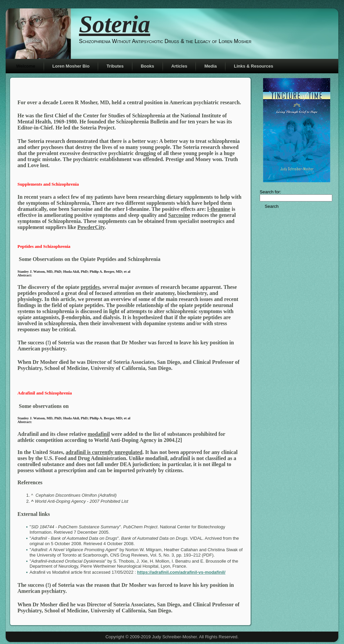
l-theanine (219, 209)
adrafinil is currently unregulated (104, 452)
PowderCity (91, 227)
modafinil (99, 434)
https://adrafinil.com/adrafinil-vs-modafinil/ (181, 572)
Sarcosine (179, 215)
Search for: (270, 192)
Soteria (115, 24)
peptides (90, 287)
